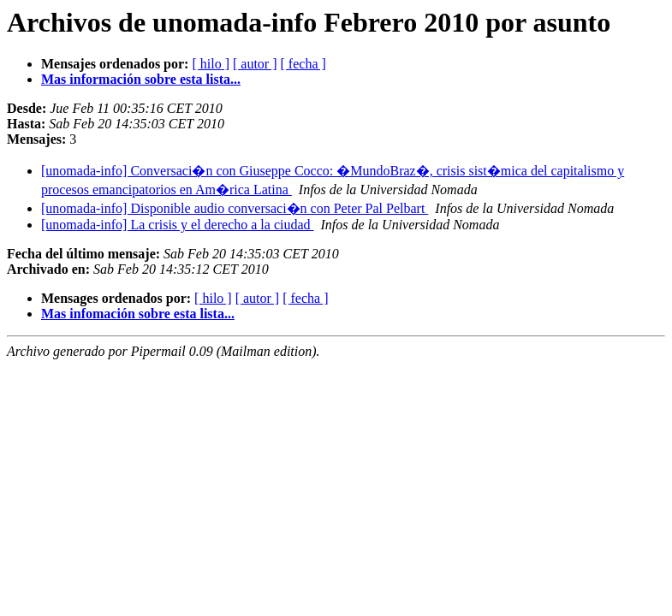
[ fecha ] (303, 64)
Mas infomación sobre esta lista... (138, 314)
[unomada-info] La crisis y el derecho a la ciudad (178, 225)
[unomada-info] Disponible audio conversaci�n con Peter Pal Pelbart (235, 208)
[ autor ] (255, 64)
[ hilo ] (211, 64)
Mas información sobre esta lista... (141, 79)
